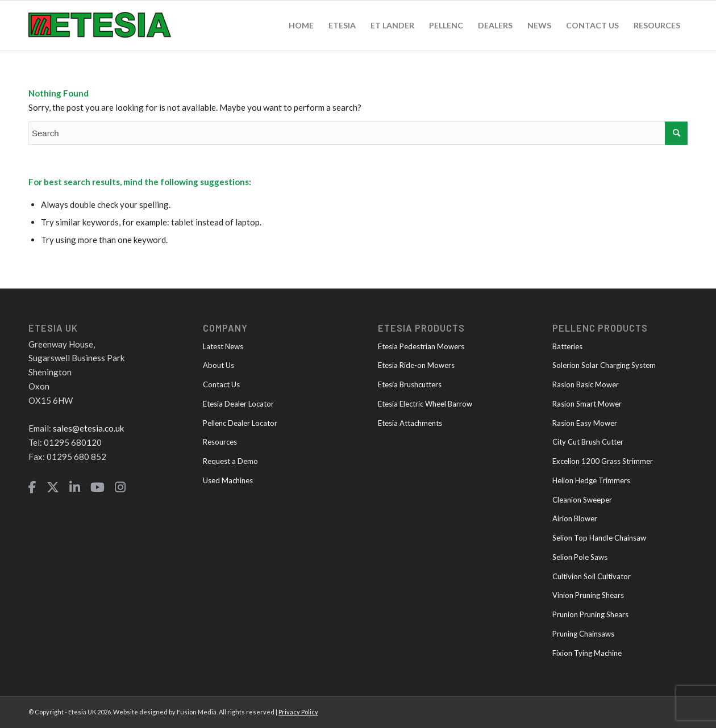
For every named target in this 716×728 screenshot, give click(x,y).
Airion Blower (575, 518)
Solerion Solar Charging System (604, 365)
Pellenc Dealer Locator (240, 423)
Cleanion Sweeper (582, 500)
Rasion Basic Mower (586, 384)
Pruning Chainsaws (583, 634)
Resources (220, 442)
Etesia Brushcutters (410, 384)
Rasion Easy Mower (585, 423)
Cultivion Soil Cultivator (592, 576)
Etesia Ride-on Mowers (416, 365)
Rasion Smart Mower (587, 404)
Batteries (567, 346)
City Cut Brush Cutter (588, 442)
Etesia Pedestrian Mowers (421, 346)
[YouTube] (97, 488)
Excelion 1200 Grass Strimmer (603, 461)
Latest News (223, 346)
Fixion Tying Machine (587, 653)
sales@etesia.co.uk (88, 428)
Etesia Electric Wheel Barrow (425, 404)
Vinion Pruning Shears (588, 595)
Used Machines (228, 480)
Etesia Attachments (410, 423)
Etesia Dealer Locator (238, 404)
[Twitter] (53, 488)
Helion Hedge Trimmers (591, 480)
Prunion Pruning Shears (590, 614)
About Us (218, 365)
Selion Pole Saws (580, 557)
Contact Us (221, 384)
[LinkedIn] (75, 488)
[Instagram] (120, 488)
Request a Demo (230, 461)
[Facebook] (32, 488)
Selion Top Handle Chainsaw (599, 538)
